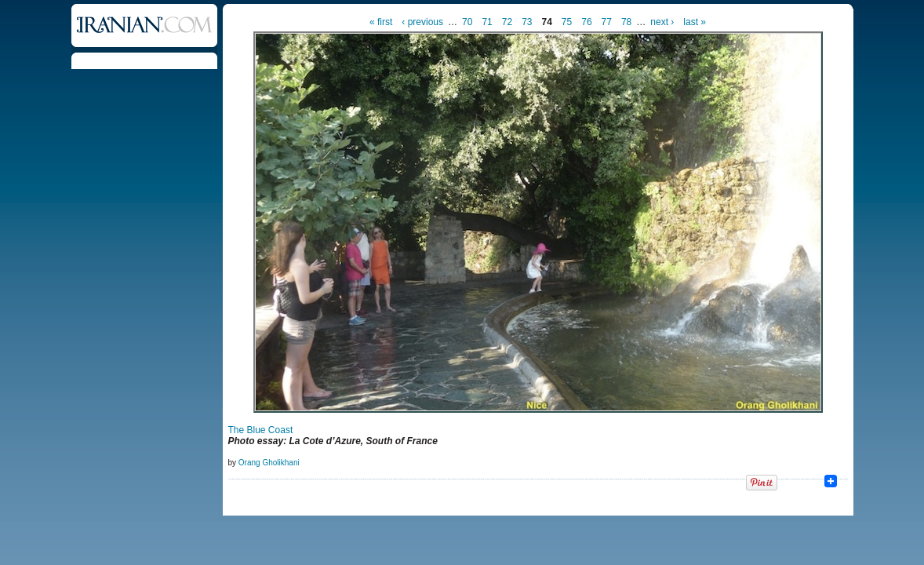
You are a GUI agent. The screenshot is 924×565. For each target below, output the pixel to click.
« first (381, 22)
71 (487, 22)
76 (586, 22)
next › (662, 22)
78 (626, 22)
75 (567, 22)
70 (467, 22)
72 (507, 22)
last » (695, 22)
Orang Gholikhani (269, 463)
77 (607, 22)
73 (527, 22)
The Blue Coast (261, 430)
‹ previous (422, 22)
